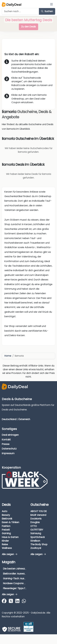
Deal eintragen (10, 435)
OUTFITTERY (37, 530)
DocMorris (36, 519)
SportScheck (38, 537)
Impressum (8, 453)
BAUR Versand (38, 515)
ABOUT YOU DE (39, 511)
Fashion (6, 526)
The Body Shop (39, 544)
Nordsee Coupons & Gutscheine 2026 (24, 583)
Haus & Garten (10, 537)
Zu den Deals (28, 27)
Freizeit (6, 530)
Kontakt (6, 440)
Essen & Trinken (10, 522)
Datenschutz (9, 449)
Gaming (6, 533)
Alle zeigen (9, 554)
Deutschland (9, 419)
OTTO (34, 526)
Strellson (35, 541)
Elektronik (7, 519)
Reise (5, 544)
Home (8, 356)
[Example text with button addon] (20, 11)
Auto (5, 511)
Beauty (6, 515)
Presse (6, 444)
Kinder (5, 541)
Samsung (36, 533)
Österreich (24, 419)
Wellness (7, 548)
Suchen (47, 11)
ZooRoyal (36, 548)
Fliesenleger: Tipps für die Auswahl (22, 588)
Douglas (35, 522)
